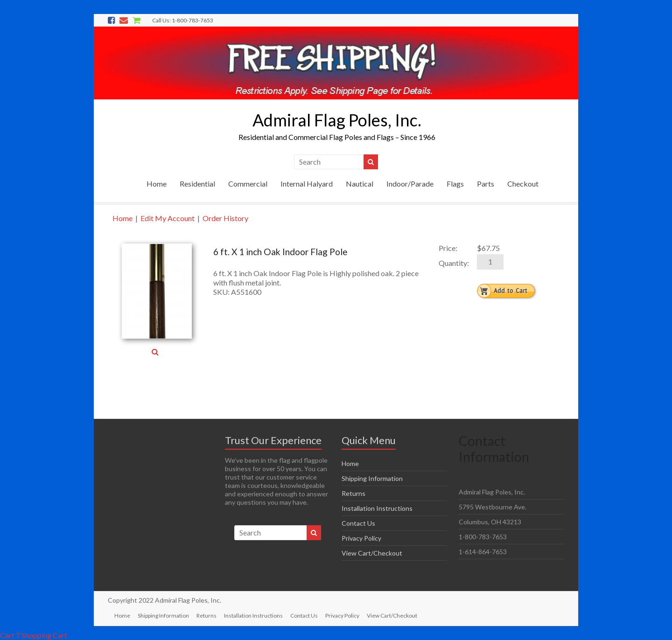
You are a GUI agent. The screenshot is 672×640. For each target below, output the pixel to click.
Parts (486, 184)
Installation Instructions (377, 508)
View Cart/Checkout (372, 553)
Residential (197, 184)
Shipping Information (372, 478)
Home (157, 184)
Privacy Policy (361, 538)
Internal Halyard (307, 184)
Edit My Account (168, 218)
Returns (353, 493)
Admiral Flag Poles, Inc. (337, 120)
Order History (225, 218)
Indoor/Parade (410, 184)
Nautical (360, 184)
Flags (455, 184)
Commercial (248, 184)
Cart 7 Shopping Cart (34, 635)
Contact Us (358, 523)
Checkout (523, 184)
